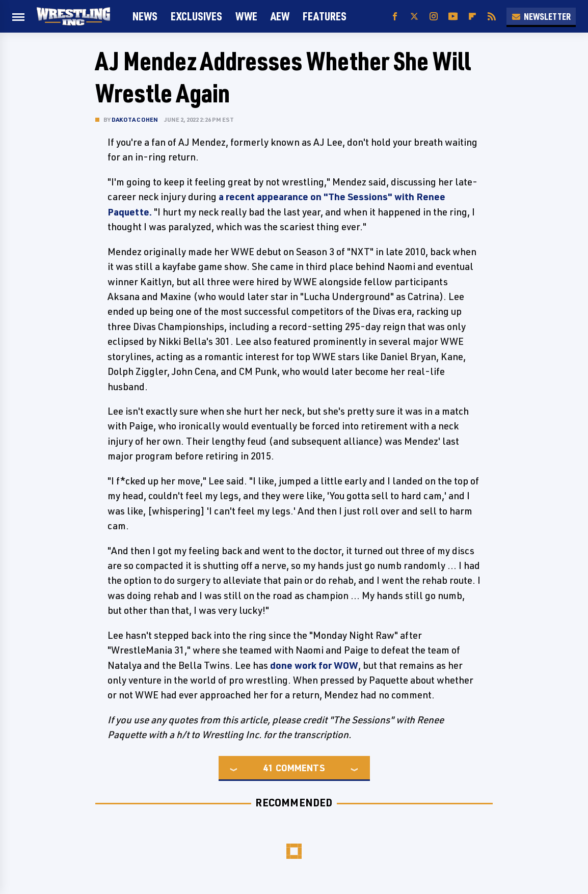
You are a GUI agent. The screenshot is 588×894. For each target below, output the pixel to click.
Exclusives (196, 16)
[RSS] (492, 17)
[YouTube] (453, 17)
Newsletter (541, 16)
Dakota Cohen (135, 119)
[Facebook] (395, 17)
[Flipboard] (472, 17)
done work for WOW (314, 665)
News (145, 16)
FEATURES (325, 16)
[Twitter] (414, 17)
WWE (246, 16)
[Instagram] (434, 17)
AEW (280, 16)
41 (268, 768)
